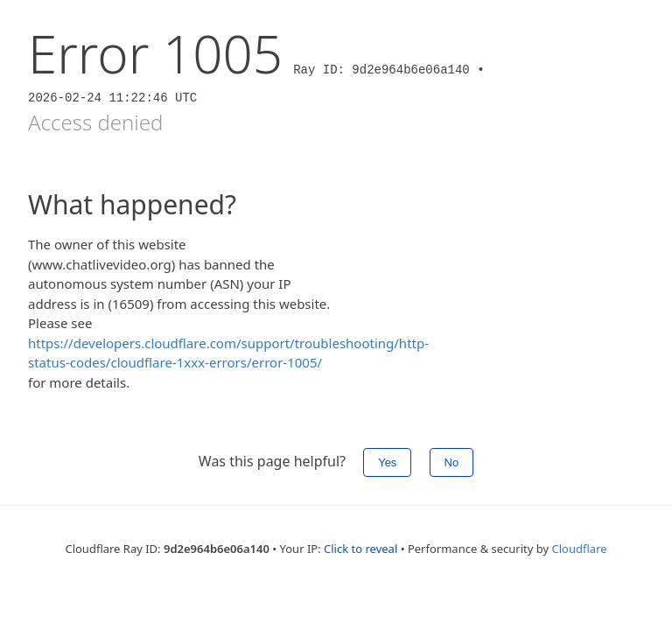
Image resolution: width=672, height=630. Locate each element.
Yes (387, 462)
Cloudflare (580, 549)
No (452, 462)
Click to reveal (360, 549)
